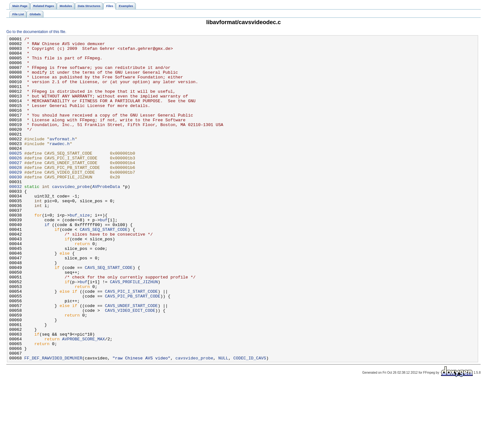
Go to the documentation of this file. (36, 32)
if (47, 263)
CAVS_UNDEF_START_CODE (131, 360)
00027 (16, 188)
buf (104, 257)
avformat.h (62, 160)
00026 (16, 183)
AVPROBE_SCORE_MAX (84, 400)
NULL (223, 423)
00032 (16, 217)
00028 (16, 194)
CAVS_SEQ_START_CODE (104, 268)
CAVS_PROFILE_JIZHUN (134, 331)
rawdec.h (60, 165)
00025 (16, 177)
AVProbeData (106, 217)
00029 (16, 200)
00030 (16, 205)
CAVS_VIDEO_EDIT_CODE (130, 365)
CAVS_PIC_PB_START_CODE (133, 348)
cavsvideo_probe (71, 217)
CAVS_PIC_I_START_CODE (131, 343)
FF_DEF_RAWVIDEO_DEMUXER (53, 423)
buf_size (80, 251)
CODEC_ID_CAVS (250, 423)
